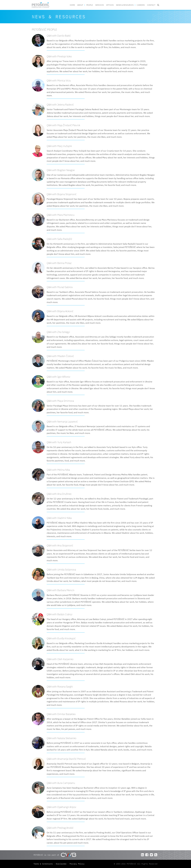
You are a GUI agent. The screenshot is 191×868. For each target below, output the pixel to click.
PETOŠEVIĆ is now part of (55, 855)
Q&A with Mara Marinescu (61, 215)
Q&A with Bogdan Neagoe (61, 170)
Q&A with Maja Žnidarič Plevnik (63, 125)
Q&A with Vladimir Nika (59, 518)
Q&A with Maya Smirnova (60, 401)
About (80, 5)
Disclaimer (61, 864)
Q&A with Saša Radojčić (59, 239)
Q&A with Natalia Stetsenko (61, 738)
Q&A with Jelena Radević (60, 104)
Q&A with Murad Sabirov (60, 287)
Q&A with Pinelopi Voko (59, 56)
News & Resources (125, 5)
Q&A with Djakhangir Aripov (61, 807)
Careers (141, 5)
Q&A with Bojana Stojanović (62, 194)
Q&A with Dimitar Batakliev (61, 714)
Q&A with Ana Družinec (59, 494)
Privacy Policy (77, 864)
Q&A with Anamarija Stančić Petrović (66, 759)
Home (72, 5)
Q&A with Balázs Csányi (59, 614)
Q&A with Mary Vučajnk (59, 146)
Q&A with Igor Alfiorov (58, 377)
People (90, 5)
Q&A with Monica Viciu (59, 80)
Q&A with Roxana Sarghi (60, 686)
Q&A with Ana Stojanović (60, 545)
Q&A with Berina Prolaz (59, 263)
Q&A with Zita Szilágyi (58, 332)
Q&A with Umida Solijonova (61, 569)
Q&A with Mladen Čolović (60, 356)
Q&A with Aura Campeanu (61, 783)
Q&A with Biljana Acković (60, 311)
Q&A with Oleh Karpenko (60, 659)
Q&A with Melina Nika (58, 470)
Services (100, 5)
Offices (110, 5)
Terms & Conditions (44, 864)
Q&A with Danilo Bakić (59, 36)
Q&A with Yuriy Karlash (59, 442)
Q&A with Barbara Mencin (61, 590)
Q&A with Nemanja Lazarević (62, 421)
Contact (151, 5)
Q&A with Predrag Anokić (60, 828)
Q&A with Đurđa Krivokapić (61, 638)
